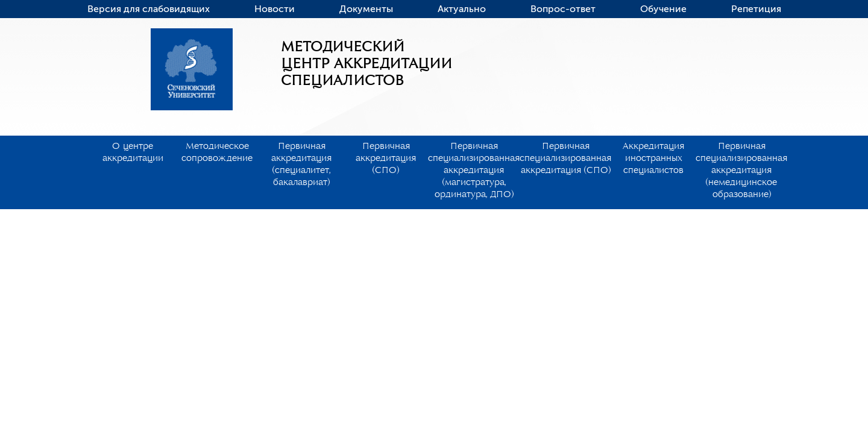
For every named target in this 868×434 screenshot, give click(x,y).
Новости (275, 9)
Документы (366, 9)
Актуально (462, 9)
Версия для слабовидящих (149, 9)
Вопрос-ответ (563, 9)
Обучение (663, 9)
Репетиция (756, 9)
